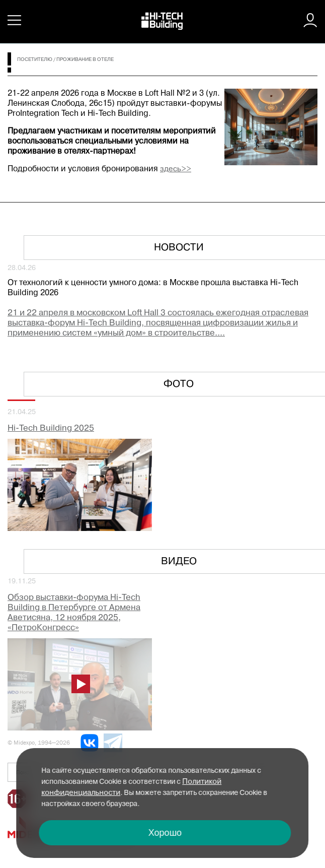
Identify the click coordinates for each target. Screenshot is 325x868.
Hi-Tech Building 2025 (51, 428)
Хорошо (165, 833)
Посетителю (35, 60)
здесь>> (176, 169)
